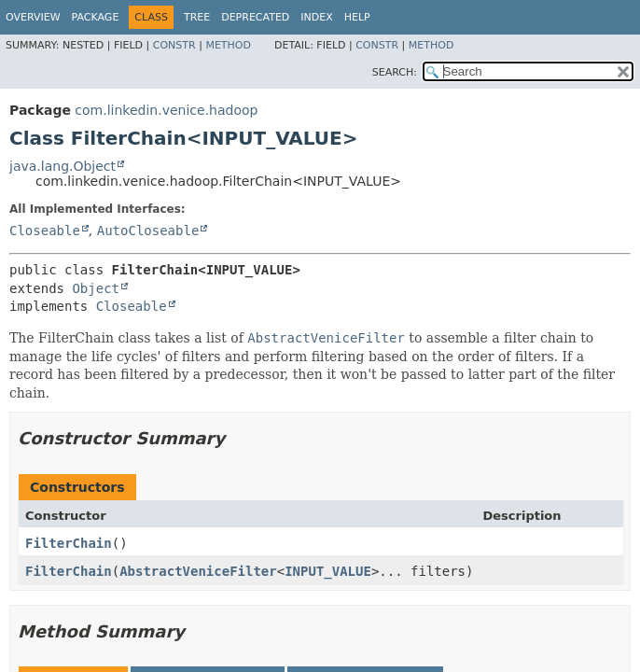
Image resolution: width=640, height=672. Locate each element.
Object (96, 288)
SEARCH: (395, 72)
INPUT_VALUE (328, 571)
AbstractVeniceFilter (198, 571)
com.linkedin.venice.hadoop (166, 110)
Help (357, 17)
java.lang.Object (63, 166)
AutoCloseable (148, 231)
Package (96, 17)
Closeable (45, 231)
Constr (174, 45)
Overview (33, 17)
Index (316, 17)
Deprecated (255, 17)
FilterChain (69, 543)
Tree (197, 17)
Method (228, 45)
